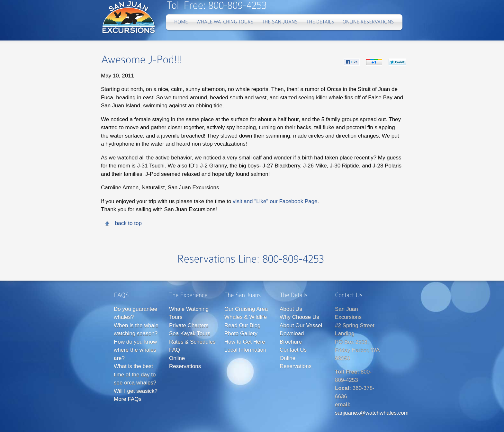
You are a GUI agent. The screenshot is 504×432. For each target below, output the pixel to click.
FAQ (175, 350)
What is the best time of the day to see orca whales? (135, 374)
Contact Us (293, 350)
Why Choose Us (299, 317)
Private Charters (189, 325)
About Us (291, 309)
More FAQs (128, 399)
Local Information (245, 350)
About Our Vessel (301, 325)
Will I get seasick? (136, 391)
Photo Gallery (241, 333)
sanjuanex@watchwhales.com (372, 413)
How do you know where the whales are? (135, 350)
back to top (128, 223)
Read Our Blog (242, 325)
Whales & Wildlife (246, 317)
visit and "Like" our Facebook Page (275, 201)
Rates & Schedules (192, 342)
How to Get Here (245, 342)
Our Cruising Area (246, 309)
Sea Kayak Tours (190, 333)
